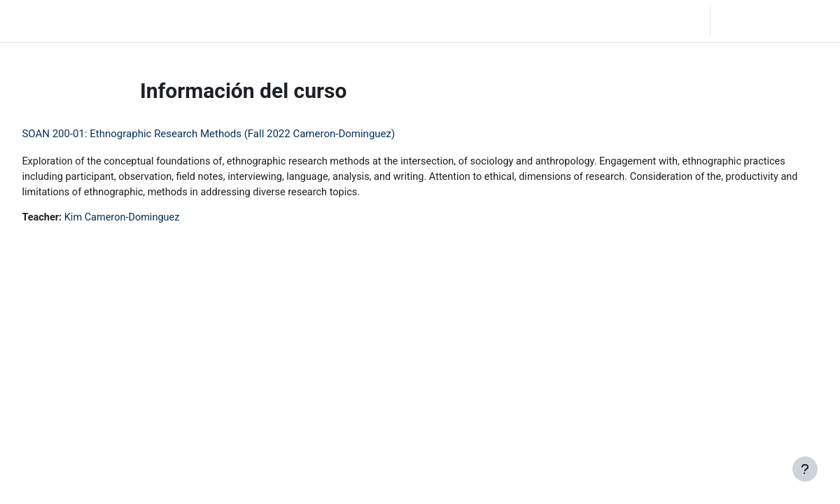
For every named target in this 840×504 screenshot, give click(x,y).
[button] (626, 21)
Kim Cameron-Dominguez (157, 220)
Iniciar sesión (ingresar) (774, 21)
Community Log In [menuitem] (175, 21)
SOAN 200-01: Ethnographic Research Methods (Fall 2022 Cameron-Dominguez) (240, 134)
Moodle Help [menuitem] (259, 21)
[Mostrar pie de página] (805, 469)
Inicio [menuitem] (108, 21)
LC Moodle (42, 21)
